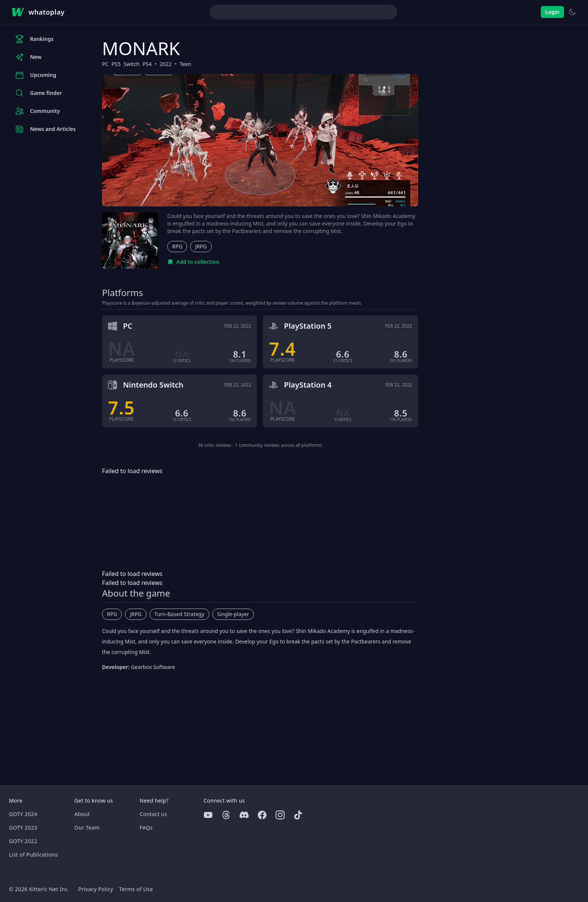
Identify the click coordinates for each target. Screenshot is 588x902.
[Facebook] (262, 815)
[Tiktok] (298, 815)
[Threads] (226, 815)
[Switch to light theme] (572, 12)
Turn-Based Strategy (179, 614)
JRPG (201, 246)
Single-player (233, 614)
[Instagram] (280, 815)
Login (552, 12)
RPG (177, 246)
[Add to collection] (193, 262)
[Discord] (244, 815)
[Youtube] (208, 815)
